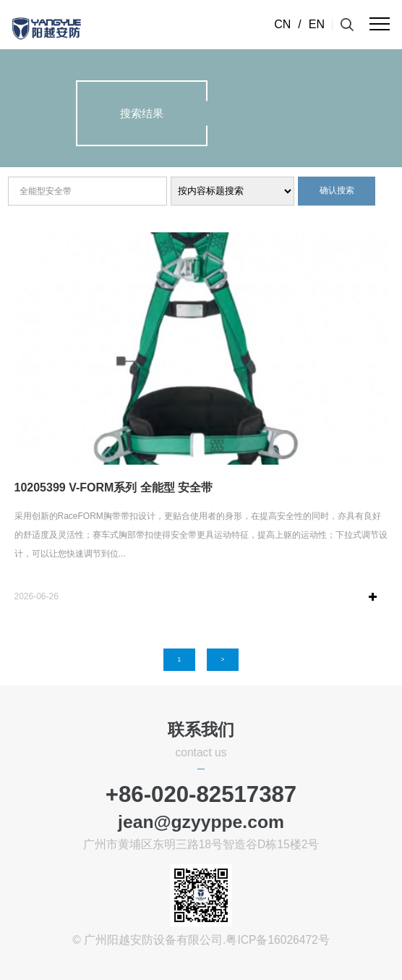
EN (317, 24)
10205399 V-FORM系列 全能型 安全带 (114, 487)
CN (282, 24)
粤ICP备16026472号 (277, 940)
